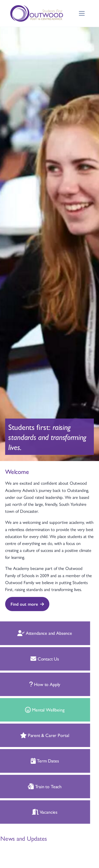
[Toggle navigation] (82, 14)
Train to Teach (39, 786)
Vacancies (39, 812)
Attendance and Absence (40, 633)
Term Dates (40, 761)
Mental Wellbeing (40, 710)
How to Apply (40, 684)
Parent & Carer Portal (39, 735)
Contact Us (39, 659)
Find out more (27, 604)
